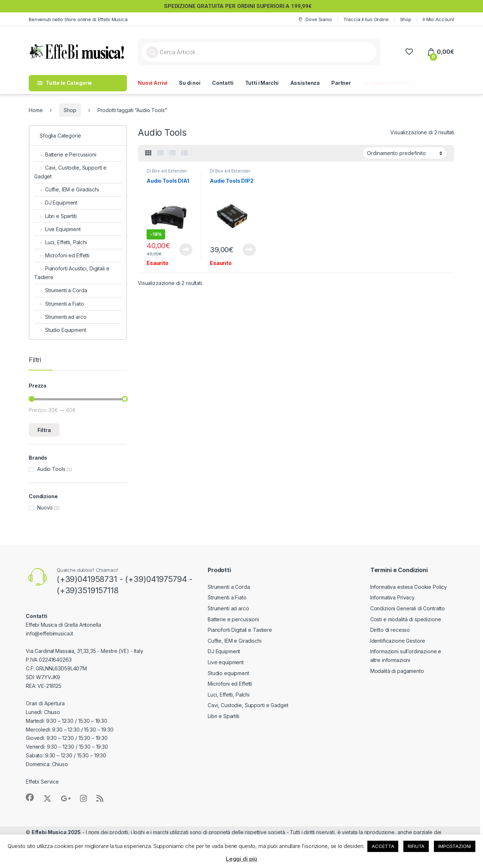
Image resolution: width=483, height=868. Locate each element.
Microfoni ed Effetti (62, 255)
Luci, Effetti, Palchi (61, 242)
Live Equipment (57, 229)
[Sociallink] (30, 797)
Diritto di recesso (390, 630)
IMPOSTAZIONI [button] (454, 846)
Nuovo (45, 508)
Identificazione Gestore (398, 641)
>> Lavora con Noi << (389, 83)
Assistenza (305, 83)
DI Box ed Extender (167, 171)
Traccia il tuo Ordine (366, 19)
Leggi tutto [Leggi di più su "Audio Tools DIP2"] (249, 250)
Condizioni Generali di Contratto (408, 608)
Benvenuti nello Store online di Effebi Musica (78, 19)
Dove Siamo (315, 19)
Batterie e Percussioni (65, 154)
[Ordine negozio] (405, 153)
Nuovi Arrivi (153, 83)
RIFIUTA (416, 846)
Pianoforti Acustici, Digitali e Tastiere (72, 273)
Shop (406, 19)
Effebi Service (42, 782)
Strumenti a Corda (61, 290)
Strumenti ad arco (60, 317)
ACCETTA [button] (383, 846)
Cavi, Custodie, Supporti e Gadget (70, 172)
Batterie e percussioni (233, 619)
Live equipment (226, 662)
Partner (341, 83)
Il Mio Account (438, 19)
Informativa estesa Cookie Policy (409, 587)
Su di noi (190, 83)
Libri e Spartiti (55, 216)
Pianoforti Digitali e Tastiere (240, 630)
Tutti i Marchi (262, 83)
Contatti (223, 83)
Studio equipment (228, 673)
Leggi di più (242, 859)
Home (36, 110)
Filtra (44, 430)
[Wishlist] (409, 52)
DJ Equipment (56, 203)
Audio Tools (51, 469)
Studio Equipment (60, 330)
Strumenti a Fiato (59, 304)
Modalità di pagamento (397, 671)
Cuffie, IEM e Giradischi (66, 189)
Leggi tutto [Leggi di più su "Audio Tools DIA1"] (186, 250)
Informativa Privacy (392, 597)
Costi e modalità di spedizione (406, 619)
